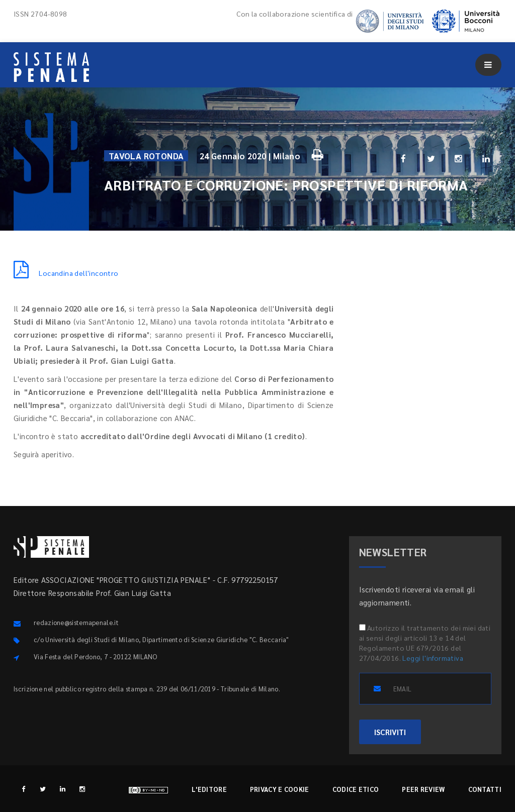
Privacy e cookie (280, 789)
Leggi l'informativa (433, 658)
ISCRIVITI (390, 732)
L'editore (209, 789)
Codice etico (356, 789)
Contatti (485, 789)
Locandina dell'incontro (66, 273)
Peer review (423, 789)
